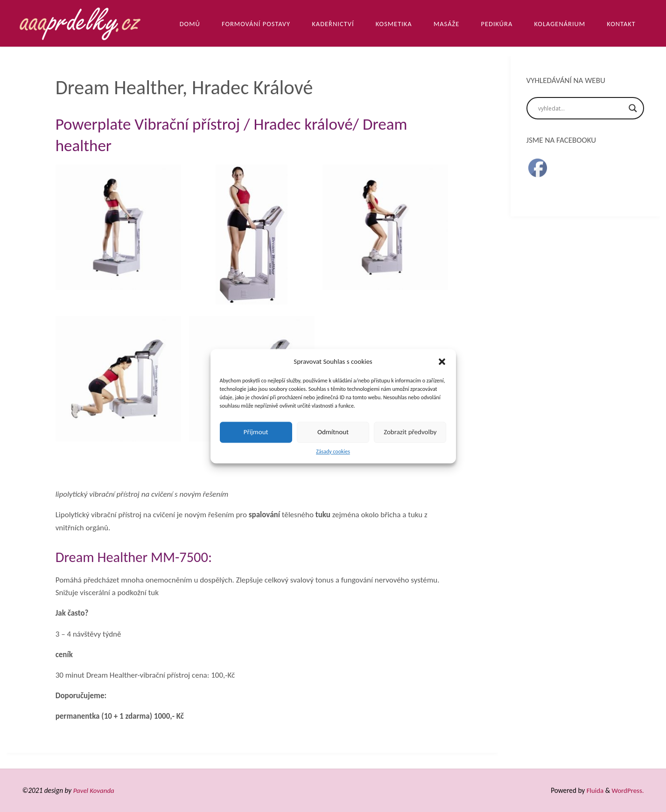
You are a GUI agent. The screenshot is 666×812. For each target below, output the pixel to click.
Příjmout (256, 432)
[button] (442, 361)
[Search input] (581, 108)
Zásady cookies (333, 451)
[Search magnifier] (633, 108)
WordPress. (627, 790)
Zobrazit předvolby (410, 432)
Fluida (593, 790)
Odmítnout (333, 432)
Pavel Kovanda (94, 790)
